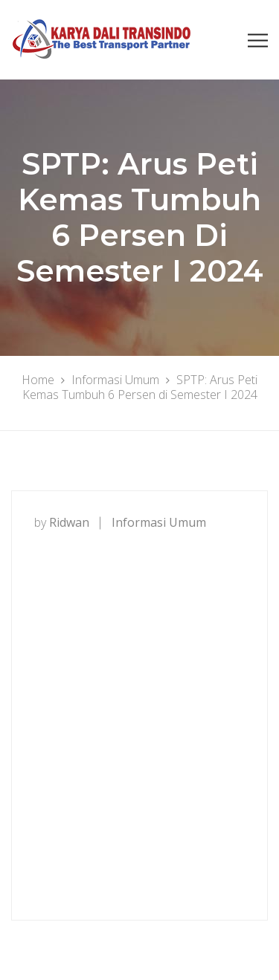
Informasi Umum (159, 522)
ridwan (69, 522)
